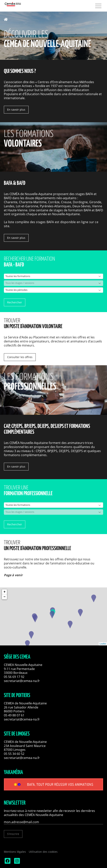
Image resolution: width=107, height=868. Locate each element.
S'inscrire (13, 834)
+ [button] (5, 592)
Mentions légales (15, 852)
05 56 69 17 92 (14, 677)
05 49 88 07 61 (14, 715)
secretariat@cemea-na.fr (22, 681)
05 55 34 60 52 (14, 754)
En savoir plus (16, 110)
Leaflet (103, 644)
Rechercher (15, 302)
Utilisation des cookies (43, 852)
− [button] (5, 597)
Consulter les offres (20, 357)
